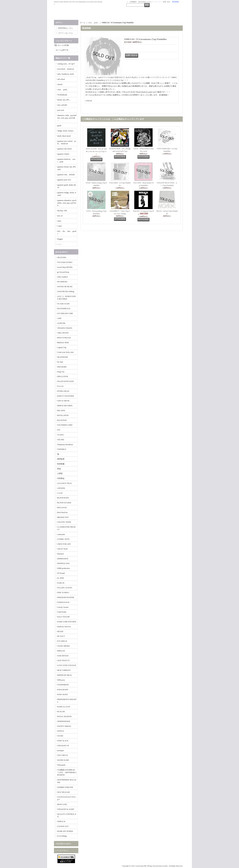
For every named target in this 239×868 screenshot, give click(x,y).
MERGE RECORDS (65, 406)
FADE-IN (61, 583)
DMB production (63, 568)
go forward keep (63, 272)
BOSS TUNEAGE (64, 338)
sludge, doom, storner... (66, 131)
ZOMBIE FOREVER (65, 787)
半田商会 (61, 478)
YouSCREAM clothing (66, 291)
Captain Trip (62, 347)
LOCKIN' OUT (63, 826)
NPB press (61, 680)
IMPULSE (61, 651)
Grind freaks (62, 612)
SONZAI (61, 731)
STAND (60, 736)
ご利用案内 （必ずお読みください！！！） (144, 2)
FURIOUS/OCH (63, 602)
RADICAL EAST (64, 707)
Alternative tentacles (65, 328)
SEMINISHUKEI (64, 721)
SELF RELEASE (64, 792)
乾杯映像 (61, 464)
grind (59, 126)
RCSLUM (61, 712)
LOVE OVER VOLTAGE (67, 665)
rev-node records (63, 304)
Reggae (60, 239)
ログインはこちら (66, 33)
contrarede (61, 534)
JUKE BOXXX (63, 656)
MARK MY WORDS (65, 831)
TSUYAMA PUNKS (65, 262)
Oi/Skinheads (62, 95)
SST (59, 430)
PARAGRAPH (63, 690)
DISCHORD (62, 367)
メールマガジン (63, 851)
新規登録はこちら (66, 28)
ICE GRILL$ (62, 641)
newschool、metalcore (66, 69)
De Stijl (60, 362)
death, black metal (64, 136)
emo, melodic (62, 105)
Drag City (61, 372)
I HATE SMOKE (63, 646)
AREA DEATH (63, 333)
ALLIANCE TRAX (64, 483)
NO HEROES (62, 282)
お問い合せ (166, 2)
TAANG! (61, 435)
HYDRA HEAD (63, 391)
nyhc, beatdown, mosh (66, 74)
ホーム (83, 23)
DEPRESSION (63, 559)
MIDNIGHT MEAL (65, 675)
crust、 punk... (63, 90)
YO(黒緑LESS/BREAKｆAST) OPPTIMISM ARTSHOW (67, 772)
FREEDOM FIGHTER (66, 597)
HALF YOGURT (63, 617)
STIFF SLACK (63, 741)
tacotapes (61, 750)
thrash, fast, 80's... (64, 100)
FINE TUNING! (63, 593)
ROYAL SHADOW (64, 716)
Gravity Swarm (63, 607)
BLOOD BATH (63, 498)
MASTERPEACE (64, 309)
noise (59, 221)
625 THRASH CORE (65, 313)
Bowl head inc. (63, 512)
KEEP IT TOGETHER (66, 396)
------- (59, 244)
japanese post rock (64, 180)
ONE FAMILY (63, 277)
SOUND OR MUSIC (65, 287)
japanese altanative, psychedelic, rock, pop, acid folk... (67, 203)
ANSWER (61, 488)
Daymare (61, 554)
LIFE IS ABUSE (63, 401)
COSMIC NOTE (63, 539)
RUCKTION (62, 420)
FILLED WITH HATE (65, 381)
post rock (61, 110)
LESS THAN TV (63, 660)
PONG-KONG (63, 694)
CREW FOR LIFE (64, 544)
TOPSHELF (62, 449)
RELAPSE (61, 410)
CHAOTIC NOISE (64, 522)
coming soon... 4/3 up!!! (66, 64)
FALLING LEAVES (65, 588)
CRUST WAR (62, 549)
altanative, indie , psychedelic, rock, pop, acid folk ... (67, 118)
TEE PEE (61, 440)
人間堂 (60, 474)
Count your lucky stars (65, 352)
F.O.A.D (60, 386)
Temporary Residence (65, 445)
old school (61, 79)
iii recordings (62, 836)
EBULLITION (63, 376)
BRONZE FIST (63, 517)
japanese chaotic (63, 154)
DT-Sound (61, 573)
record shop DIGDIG (65, 267)
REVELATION (63, 415)
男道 (59, 469)
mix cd (60, 216)
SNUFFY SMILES (64, 726)
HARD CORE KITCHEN (67, 622)
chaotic (60, 84)
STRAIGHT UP (63, 746)
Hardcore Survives (64, 627)
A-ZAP (60, 493)
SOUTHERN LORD (65, 425)
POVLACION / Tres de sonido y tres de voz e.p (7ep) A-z (96, 151)
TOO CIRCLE (62, 755)
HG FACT (61, 636)
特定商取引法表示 (64, 844)
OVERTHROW (63, 685)
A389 (59, 318)
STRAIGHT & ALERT (66, 809)
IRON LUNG (62, 804)
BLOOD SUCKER (64, 503)
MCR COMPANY (64, 670)
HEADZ (60, 631)
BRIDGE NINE (63, 343)
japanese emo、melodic (66, 175)
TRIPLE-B (61, 821)
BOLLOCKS (62, 508)
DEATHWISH (62, 357)
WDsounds (61, 765)
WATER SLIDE (63, 760)
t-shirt (60, 226)
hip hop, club (62, 211)
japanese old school (64, 149)
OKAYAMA (62, 257)
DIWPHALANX (63, 563)
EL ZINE (61, 578)
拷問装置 (61, 459)
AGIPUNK (61, 323)
